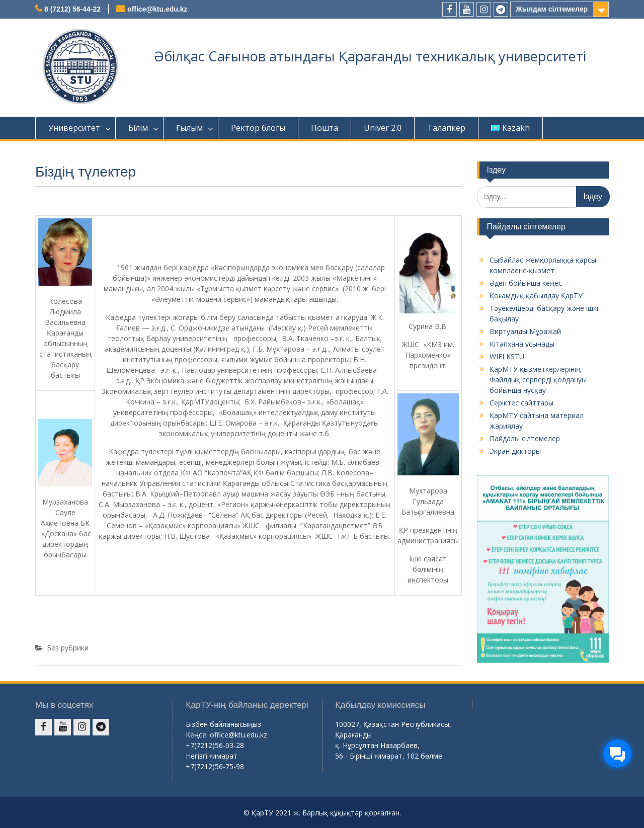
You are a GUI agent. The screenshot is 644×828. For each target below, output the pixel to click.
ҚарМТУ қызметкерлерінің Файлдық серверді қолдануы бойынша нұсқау (538, 380)
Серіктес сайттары (521, 403)
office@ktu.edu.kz (157, 9)
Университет (74, 128)
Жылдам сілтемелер (552, 9)
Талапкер (446, 128)
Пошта (325, 128)
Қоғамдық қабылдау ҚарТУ (536, 296)
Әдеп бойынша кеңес (526, 283)
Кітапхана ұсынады (522, 344)
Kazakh (510, 128)
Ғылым (189, 128)
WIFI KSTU (507, 356)
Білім (138, 128)
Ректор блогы (258, 128)
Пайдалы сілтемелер (525, 438)
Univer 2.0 (383, 128)
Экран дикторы (515, 451)
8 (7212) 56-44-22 (72, 9)
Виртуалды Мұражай (525, 331)
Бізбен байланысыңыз (223, 724)
